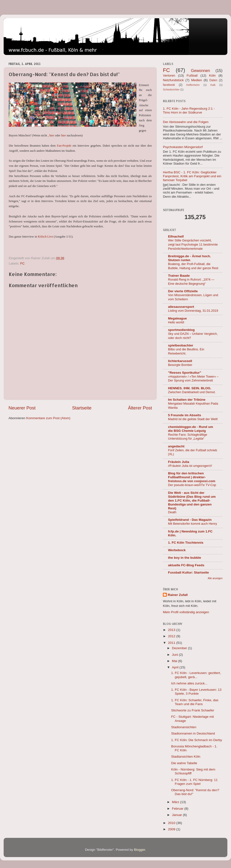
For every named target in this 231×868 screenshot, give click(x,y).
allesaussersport (181, 307)
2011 (172, 643)
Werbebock (177, 550)
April (176, 667)
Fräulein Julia (179, 462)
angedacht (176, 446)
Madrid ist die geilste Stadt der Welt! (193, 419)
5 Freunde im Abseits (185, 415)
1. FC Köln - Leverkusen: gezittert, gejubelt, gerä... (196, 675)
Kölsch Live (45, 237)
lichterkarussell (180, 361)
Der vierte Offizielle (183, 291)
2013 (172, 630)
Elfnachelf (176, 236)
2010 (172, 823)
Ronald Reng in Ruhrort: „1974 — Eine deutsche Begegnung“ (191, 282)
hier (52, 135)
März (176, 802)
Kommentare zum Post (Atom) (48, 418)
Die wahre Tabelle (184, 763)
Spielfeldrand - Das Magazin (190, 520)
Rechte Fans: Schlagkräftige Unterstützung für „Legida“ (188, 437)
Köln (212, 75)
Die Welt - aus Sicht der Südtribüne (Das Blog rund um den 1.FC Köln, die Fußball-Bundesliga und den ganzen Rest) (192, 500)
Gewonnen (200, 71)
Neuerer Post (22, 408)
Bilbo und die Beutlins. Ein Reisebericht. (186, 351)
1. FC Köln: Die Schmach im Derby (197, 740)
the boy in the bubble (185, 558)
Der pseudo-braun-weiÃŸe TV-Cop (192, 485)
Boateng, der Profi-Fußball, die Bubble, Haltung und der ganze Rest (193, 266)
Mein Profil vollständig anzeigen (186, 612)
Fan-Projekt (64, 146)
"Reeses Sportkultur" (185, 373)
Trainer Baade (179, 276)
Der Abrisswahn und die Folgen (186, 122)
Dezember (180, 648)
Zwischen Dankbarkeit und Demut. (192, 392)
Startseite (82, 408)
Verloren (169, 75)
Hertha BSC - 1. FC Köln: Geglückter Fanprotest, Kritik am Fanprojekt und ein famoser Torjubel (192, 176)
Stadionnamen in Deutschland (193, 733)
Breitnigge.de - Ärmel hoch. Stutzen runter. (189, 258)
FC (22, 263)
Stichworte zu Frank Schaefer (193, 710)
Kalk (213, 85)
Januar (177, 815)
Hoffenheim (193, 85)
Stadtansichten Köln (186, 757)
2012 (172, 636)
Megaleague (177, 318)
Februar (178, 809)
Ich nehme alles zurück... (189, 683)
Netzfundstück (173, 80)
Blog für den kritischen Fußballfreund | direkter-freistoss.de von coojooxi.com (192, 477)
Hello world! (176, 322)
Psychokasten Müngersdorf (183, 147)
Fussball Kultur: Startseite (188, 572)
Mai (175, 661)
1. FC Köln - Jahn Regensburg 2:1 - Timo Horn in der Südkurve (189, 111)
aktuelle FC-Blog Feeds (186, 565)
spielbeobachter (181, 345)
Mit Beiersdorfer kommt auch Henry (193, 524)
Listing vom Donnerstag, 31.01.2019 (193, 311)
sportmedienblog (181, 330)
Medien (196, 80)
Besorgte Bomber (180, 365)
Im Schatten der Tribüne (187, 400)
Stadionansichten (184, 727)
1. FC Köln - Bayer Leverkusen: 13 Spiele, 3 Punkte (196, 692)
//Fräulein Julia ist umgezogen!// (190, 466)
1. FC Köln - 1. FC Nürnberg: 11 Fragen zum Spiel (194, 782)
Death (172, 512)
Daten (213, 80)
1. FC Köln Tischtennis (186, 543)
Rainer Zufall (178, 595)
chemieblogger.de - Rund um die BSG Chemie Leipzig (191, 429)
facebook (169, 85)
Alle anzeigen (215, 578)
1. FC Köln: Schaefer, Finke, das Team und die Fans (195, 702)
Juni (175, 655)
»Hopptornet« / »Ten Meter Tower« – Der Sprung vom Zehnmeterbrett (193, 379)
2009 (172, 829)
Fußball (192, 75)
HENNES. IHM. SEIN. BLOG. (190, 388)
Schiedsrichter (171, 89)
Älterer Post (140, 408)
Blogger (140, 850)
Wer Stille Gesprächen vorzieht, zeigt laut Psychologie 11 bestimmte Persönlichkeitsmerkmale (193, 244)
